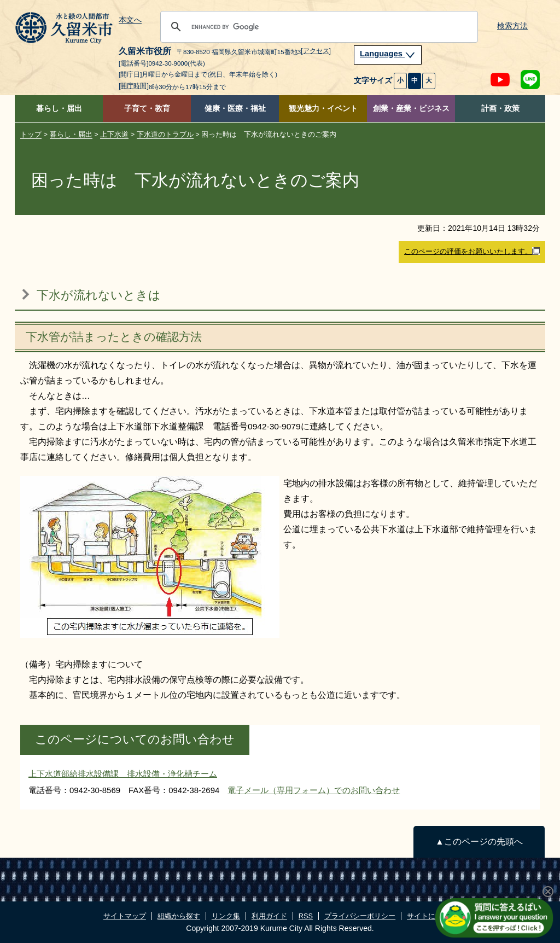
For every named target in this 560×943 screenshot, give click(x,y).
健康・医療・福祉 (235, 109)
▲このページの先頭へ (479, 842)
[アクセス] (316, 51)
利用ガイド (269, 916)
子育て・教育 (147, 109)
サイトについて (432, 916)
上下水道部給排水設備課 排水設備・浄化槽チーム (123, 774)
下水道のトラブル (165, 134)
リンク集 (226, 916)
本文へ (130, 20)
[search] (317, 27)
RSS (306, 916)
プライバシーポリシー (360, 916)
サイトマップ (125, 916)
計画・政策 (500, 109)
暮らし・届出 (59, 109)
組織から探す (179, 916)
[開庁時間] (134, 86)
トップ (31, 134)
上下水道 (114, 134)
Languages (388, 54)
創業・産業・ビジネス (411, 109)
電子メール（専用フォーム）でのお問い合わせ (314, 790)
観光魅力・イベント (323, 109)
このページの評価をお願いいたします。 (472, 252)
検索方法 (512, 26)
